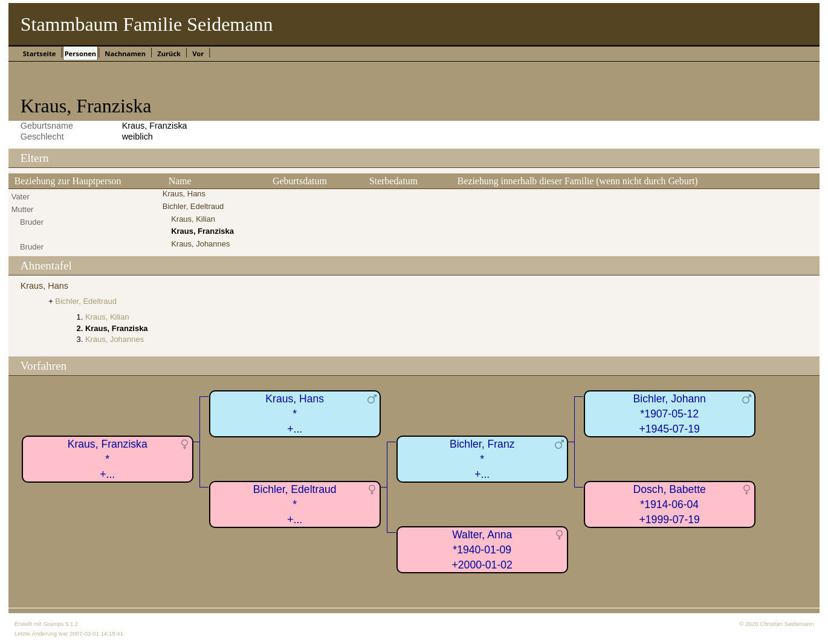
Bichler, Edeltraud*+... (295, 504)
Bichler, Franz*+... (482, 459)
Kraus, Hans (184, 194)
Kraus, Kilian (193, 219)
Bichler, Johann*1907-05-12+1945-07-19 (670, 414)
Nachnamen (125, 53)
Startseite (40, 53)
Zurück (169, 53)
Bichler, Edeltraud (193, 206)
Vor (198, 53)
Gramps (53, 624)
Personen (80, 53)
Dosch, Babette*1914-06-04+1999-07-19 (670, 504)
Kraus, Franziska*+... (108, 459)
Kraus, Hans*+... (295, 414)
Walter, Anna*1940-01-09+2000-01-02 (482, 549)
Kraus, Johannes (200, 244)
